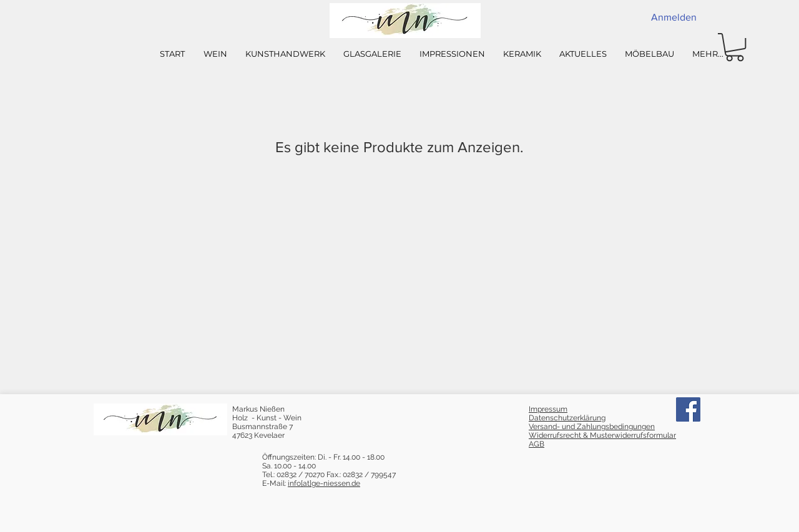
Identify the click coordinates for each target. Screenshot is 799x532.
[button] (735, 47)
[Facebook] (688, 409)
